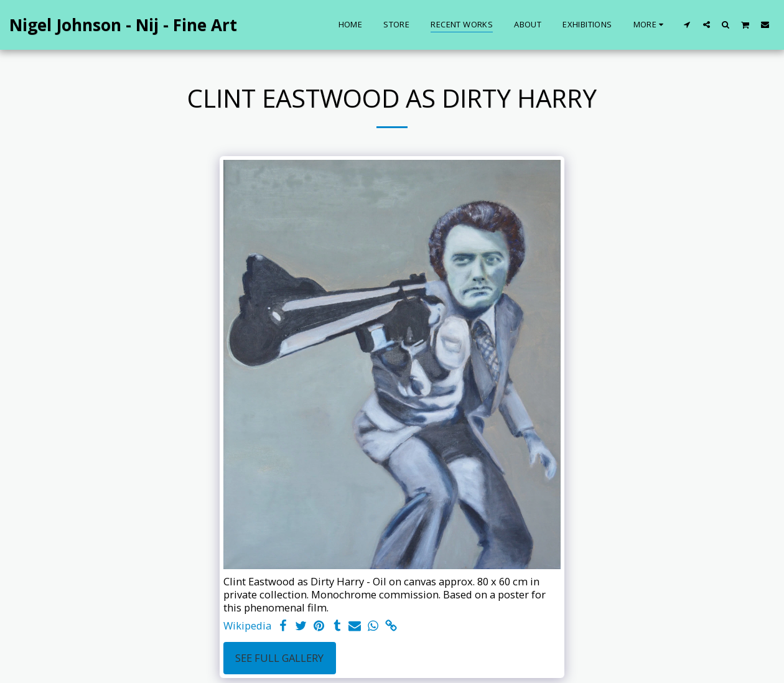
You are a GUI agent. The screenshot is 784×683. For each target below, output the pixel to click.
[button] (687, 24)
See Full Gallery (279, 658)
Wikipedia (247, 626)
